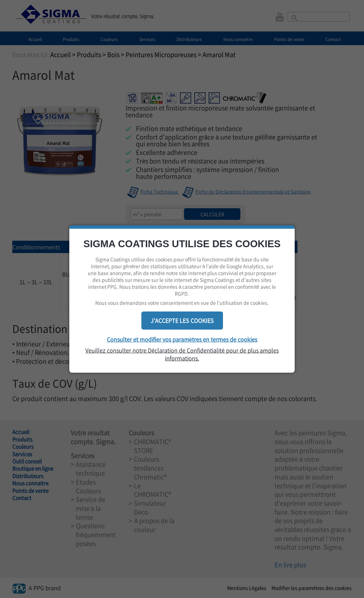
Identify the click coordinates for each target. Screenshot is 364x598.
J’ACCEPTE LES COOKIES (182, 320)
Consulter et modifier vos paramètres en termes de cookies (182, 339)
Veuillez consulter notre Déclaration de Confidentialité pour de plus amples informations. (182, 354)
